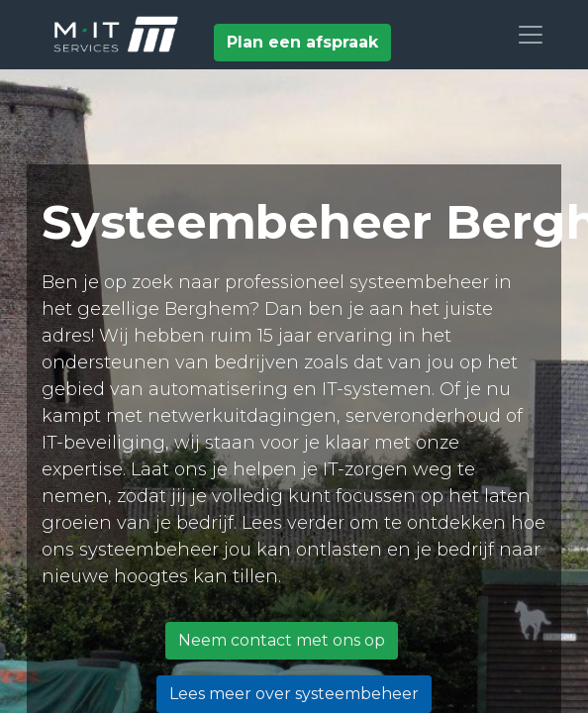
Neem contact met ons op (282, 640)
